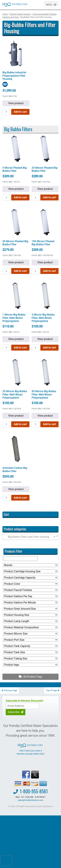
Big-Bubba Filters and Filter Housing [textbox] (30, 537)
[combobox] (30, 537)
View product (16, 103)
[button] (49, 5)
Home (5, 14)
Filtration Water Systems (20, 14)
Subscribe (16, 712)
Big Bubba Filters (18, 129)
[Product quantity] (6, 112)
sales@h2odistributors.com (30, 800)
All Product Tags (30, 677)
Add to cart (20, 112)
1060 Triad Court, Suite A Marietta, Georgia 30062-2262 (30, 749)
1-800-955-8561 (34, 791)
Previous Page (9, 690)
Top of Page (53, 690)
